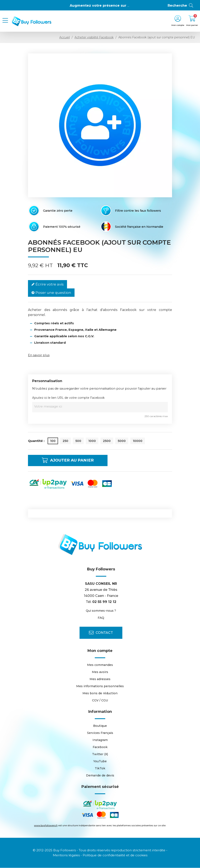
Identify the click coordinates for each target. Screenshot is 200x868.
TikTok (100, 769)
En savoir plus (39, 355)
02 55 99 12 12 (104, 602)
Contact (101, 633)
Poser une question (51, 293)
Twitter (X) (100, 754)
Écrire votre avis (47, 284)
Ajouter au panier (71, 461)
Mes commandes (100, 665)
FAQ (101, 618)
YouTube (100, 761)
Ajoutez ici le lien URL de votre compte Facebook (68, 398)
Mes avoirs (100, 672)
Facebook (100, 747)
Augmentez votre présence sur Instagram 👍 (110, 6)
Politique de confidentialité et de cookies (115, 855)
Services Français (100, 733)
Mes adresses (100, 679)
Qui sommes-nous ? (101, 611)
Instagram (100, 740)
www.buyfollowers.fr (46, 826)
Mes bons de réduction (100, 693)
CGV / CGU (100, 701)
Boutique (100, 726)
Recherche (181, 6)
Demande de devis (100, 776)
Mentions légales (66, 855)
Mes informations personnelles (100, 686)
